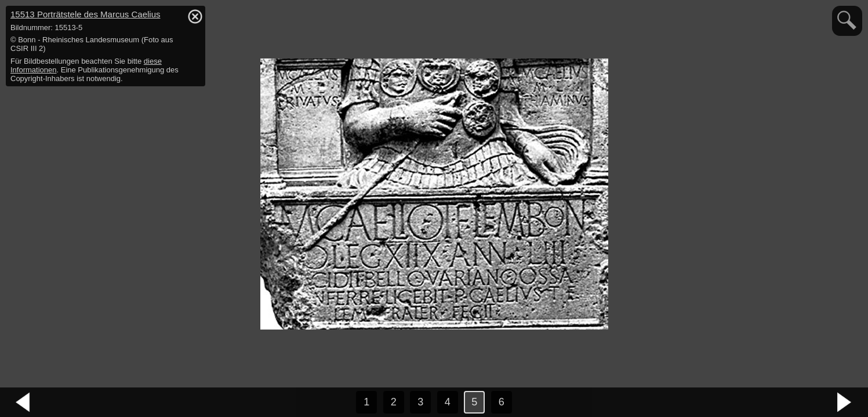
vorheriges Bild (23, 403)
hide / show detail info (195, 16)
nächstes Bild (845, 403)
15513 (85, 14)
